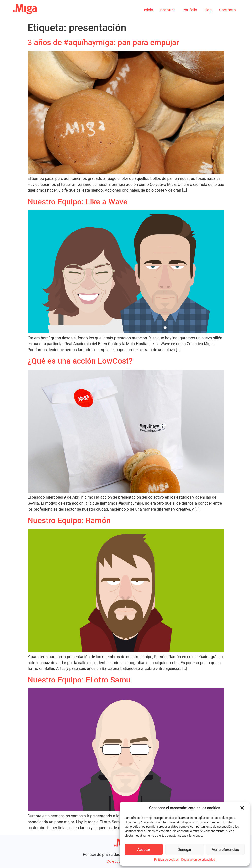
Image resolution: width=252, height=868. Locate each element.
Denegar (185, 850)
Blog (208, 10)
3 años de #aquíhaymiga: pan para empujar (103, 42)
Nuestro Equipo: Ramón (69, 520)
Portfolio (190, 10)
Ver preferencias (225, 850)
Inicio (149, 10)
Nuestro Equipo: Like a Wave (78, 202)
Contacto (227, 10)
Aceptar (144, 850)
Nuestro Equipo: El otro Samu (79, 680)
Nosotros (168, 10)
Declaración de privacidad (198, 860)
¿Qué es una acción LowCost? (80, 361)
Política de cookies (166, 860)
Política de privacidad (102, 855)
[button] (242, 808)
